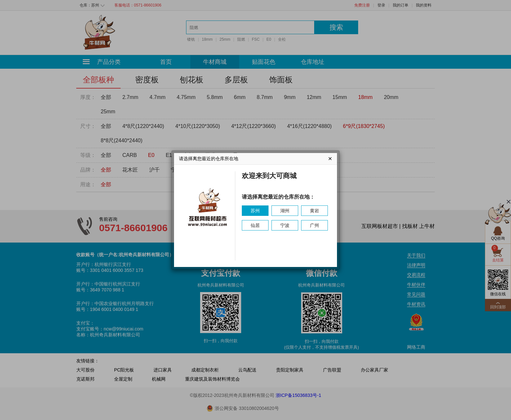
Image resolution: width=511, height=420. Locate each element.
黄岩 (314, 211)
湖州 (285, 211)
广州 (314, 225)
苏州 (255, 211)
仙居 (255, 225)
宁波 (285, 225)
